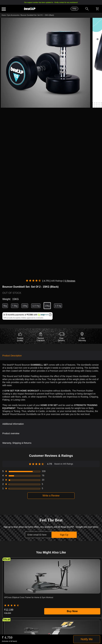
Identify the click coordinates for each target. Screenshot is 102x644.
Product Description (12, 356)
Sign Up (64, 535)
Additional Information (13, 424)
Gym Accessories (13, 15)
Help (74, 9)
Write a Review (51, 496)
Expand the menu (4, 9)
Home (4, 15)
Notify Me (87, 639)
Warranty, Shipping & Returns (17, 443)
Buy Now (72, 611)
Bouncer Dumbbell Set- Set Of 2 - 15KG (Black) (37, 15)
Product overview (11, 433)
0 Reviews (70, 281)
